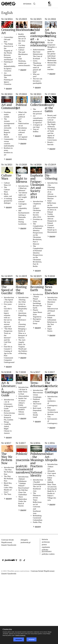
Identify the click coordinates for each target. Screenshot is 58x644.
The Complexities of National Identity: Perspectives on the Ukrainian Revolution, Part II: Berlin (38, 256)
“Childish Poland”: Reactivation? (24, 486)
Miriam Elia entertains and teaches (52, 66)
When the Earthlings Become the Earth (37, 304)
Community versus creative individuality (9, 142)
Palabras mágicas (36, 400)
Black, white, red (8, 195)
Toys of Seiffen (36, 130)
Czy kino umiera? (22, 46)
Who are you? (36, 75)
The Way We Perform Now (7, 458)
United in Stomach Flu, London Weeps (9, 419)
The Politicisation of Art (24, 123)
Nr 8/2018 (6, 372)
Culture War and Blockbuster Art (23, 53)
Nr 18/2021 (36, 94)
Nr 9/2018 (50, 276)
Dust (19, 383)
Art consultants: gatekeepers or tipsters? (38, 119)
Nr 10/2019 (36, 276)
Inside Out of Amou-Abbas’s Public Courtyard (22, 403)
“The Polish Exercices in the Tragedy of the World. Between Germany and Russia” (9, 52)
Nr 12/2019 (7, 276)
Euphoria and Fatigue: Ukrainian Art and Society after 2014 (37, 186)
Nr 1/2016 (50, 443)
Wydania (27, 4)
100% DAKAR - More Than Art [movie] (52, 483)
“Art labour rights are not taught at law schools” (23, 197)
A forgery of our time (38, 126)
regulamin (46, 547)
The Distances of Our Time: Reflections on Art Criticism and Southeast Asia (37, 503)
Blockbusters (25, 30)
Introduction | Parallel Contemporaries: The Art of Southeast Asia (40, 485)
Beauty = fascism (51, 143)
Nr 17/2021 (50, 94)
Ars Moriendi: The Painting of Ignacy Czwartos (8, 79)
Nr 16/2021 (7, 164)
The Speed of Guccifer (7, 290)
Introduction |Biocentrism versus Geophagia (38, 394)
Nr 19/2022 (21, 94)
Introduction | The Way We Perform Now (9, 471)
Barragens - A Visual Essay (37, 321)
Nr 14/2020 (36, 164)
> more (8, 88)
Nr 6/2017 (35, 372)
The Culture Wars (7, 190)
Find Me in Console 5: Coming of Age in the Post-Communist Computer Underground (9, 354)
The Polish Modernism (52, 59)
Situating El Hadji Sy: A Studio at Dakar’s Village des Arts (52, 494)
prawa (44, 544)
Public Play (37, 522)
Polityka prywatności (20, 635)
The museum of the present (37, 111)
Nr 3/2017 (21, 443)
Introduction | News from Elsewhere (52, 300)
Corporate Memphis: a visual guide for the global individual (52, 50)
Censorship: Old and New (9, 39)
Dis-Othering (51, 177)
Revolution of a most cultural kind (23, 131)
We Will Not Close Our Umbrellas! (23, 492)
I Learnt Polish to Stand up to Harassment (52, 229)
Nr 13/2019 (50, 164)
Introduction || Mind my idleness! (23, 188)
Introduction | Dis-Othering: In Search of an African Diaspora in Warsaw (52, 191)
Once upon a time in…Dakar (52, 475)
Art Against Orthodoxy (23, 138)
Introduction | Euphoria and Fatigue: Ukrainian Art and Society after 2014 (38, 209)
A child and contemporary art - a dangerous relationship (40, 37)
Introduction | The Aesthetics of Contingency (52, 401)
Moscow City (51, 415)
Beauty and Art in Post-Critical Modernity (52, 119)
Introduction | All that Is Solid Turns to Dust (23, 391)
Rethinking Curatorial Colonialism (38, 518)
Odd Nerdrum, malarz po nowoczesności (24, 62)
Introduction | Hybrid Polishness (23, 479)
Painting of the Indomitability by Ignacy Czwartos (10, 66)
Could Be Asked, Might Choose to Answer (8, 429)
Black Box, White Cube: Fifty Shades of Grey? (8, 487)
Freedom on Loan (38, 220)
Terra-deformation (39, 384)
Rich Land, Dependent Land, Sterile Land (37, 413)
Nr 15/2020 (21, 164)
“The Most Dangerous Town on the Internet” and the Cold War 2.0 (8, 337)
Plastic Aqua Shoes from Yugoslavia (37, 313)
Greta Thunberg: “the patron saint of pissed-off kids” (37, 66)
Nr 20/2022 (7, 94)
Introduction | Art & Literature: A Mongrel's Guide (9, 404)
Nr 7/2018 (21, 372)
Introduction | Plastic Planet (38, 297)
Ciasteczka (7, 629)
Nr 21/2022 (50, 19)
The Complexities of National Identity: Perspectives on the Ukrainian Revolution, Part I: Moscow (38, 234)
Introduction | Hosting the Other (23, 300)
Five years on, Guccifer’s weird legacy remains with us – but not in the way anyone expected (8, 315)
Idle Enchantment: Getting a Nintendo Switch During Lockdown (24, 217)
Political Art (21, 106)
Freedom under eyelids (7, 114)
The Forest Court (37, 405)
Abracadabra (24, 396)
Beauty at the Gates (50, 108)
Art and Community (9, 106)
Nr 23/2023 (21, 19)
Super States (50, 330)
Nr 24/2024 (7, 19)
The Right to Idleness (21, 178)
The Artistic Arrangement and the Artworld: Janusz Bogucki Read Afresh (9, 128)
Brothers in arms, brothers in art (8, 151)
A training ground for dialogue (8, 201)
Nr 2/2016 (35, 443)
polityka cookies (48, 554)
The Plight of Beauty (51, 125)
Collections (38, 105)
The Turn (7, 494)
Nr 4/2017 (6, 443)
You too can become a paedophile (38, 81)
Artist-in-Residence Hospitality (23, 306)
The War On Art (51, 41)
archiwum (46, 542)
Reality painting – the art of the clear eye (22, 39)
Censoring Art (8, 31)
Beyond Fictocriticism (9, 412)
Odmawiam (19, 639)
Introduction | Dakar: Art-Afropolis (52, 468)
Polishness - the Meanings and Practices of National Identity (38, 465)
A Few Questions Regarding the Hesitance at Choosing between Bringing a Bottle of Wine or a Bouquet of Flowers (23, 324)
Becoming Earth (37, 288)
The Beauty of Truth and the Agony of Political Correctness (52, 134)
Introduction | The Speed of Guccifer (9, 300)
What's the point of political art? (23, 116)
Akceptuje (31, 639)
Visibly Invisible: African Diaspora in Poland (52, 219)
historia (45, 539)
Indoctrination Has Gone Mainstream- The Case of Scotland (39, 54)
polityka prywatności (47, 551)
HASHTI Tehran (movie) (22, 412)
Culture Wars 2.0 (7, 184)
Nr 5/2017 (50, 372)
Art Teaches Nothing (51, 33)
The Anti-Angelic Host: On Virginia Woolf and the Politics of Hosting (23, 347)
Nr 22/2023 (36, 19)
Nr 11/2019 (21, 276)
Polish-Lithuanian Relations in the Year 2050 (52, 322)
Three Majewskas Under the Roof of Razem (23, 501)
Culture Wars (7, 177)
